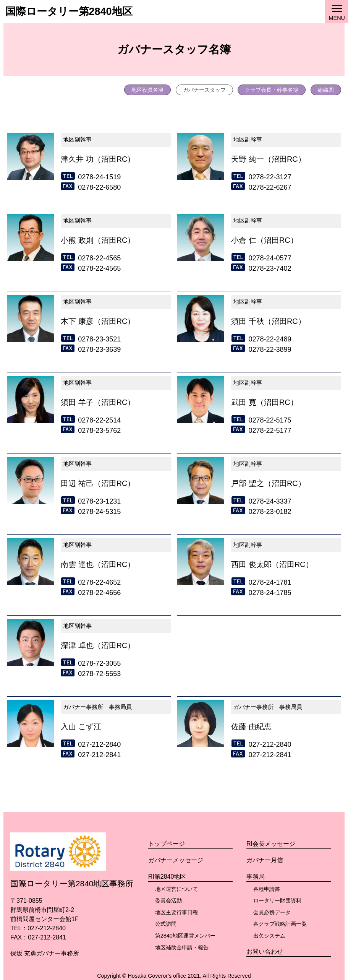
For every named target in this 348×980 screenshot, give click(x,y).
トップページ (167, 844)
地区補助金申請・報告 (182, 947)
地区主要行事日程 (176, 912)
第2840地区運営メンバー (185, 936)
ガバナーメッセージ (176, 860)
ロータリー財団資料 (277, 900)
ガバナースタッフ (204, 90)
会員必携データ (272, 912)
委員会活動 (168, 900)
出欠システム (269, 936)
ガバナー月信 (265, 860)
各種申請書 (267, 889)
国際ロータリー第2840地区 (69, 11)
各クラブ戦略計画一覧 (280, 924)
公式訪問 (166, 924)
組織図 (326, 90)
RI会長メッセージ (271, 844)
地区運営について (176, 889)
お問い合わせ (265, 952)
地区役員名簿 (147, 90)
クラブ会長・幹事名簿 (272, 90)
